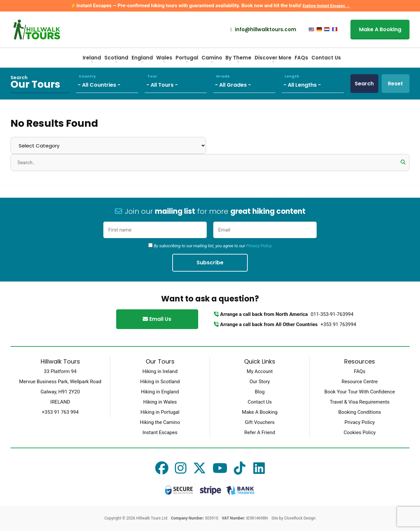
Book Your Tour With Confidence (360, 392)
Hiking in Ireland (160, 371)
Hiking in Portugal (160, 412)
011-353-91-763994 (332, 314)
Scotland (116, 60)
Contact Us (326, 58)
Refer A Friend (260, 432)
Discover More (273, 60)
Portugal (187, 60)
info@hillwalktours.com (263, 30)
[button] (403, 162)
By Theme (238, 60)
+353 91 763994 (338, 324)
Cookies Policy (360, 432)
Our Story (260, 382)
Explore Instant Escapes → (326, 6)
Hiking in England (160, 392)
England (142, 60)
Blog (260, 392)
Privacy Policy (259, 246)
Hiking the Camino (160, 422)
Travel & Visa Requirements (360, 402)
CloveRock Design (300, 518)
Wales (164, 60)
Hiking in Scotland (160, 382)
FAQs (301, 58)
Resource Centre (360, 382)
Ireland (92, 60)
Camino (212, 60)
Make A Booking (380, 29)
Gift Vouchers (260, 422)
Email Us (157, 319)
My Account (260, 371)
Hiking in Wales (160, 402)
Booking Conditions (360, 412)
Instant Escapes (160, 432)
